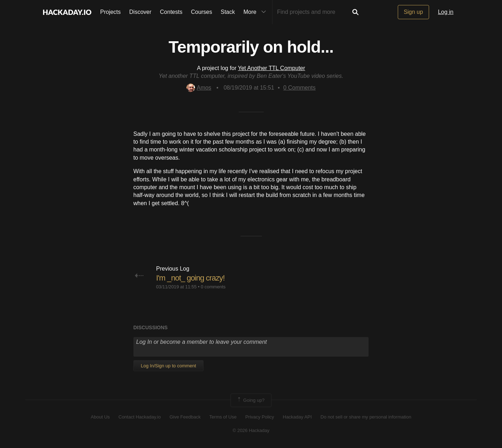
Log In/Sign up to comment (168, 366)
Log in (446, 12)
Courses (202, 12)
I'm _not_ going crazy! (191, 278)
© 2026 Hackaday (251, 430)
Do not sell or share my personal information (366, 417)
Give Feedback (185, 417)
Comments (299, 88)
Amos (199, 88)
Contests (171, 12)
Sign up (413, 12)
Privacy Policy (260, 417)
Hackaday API (297, 417)
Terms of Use (223, 417)
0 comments (213, 287)
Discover (140, 12)
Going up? (250, 400)
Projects (111, 12)
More (256, 12)
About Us (100, 417)
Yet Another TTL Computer (272, 68)
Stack (228, 12)
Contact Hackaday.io (140, 417)
